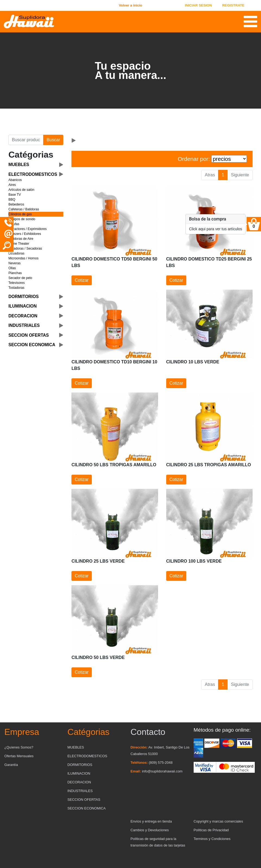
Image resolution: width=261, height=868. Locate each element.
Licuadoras (16, 253)
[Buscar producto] (26, 140)
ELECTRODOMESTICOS (87, 756)
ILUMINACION (79, 773)
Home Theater (19, 244)
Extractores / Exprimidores (28, 229)
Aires (12, 185)
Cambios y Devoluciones (150, 830)
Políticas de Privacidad (211, 830)
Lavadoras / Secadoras (25, 249)
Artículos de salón (21, 190)
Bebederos (16, 204)
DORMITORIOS (80, 765)
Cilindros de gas (20, 214)
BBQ (12, 200)
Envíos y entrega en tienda (151, 821)
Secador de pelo (20, 278)
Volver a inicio (131, 5)
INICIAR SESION (198, 5)
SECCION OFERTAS (84, 800)
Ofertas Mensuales (19, 756)
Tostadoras (16, 288)
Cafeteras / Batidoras (24, 209)
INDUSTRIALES (80, 791)
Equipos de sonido (22, 219)
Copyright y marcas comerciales (218, 821)
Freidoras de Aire (21, 239)
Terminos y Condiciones (212, 839)
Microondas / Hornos (23, 258)
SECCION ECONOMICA (87, 808)
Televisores (17, 283)
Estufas (14, 224)
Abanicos (15, 180)
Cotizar (82, 280)
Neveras (15, 263)
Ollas (12, 268)
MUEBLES (76, 747)
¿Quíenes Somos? (19, 747)
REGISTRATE (233, 5)
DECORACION (79, 782)
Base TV (15, 195)
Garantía (11, 765)
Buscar (53, 140)
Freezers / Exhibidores (25, 234)
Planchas (15, 273)
